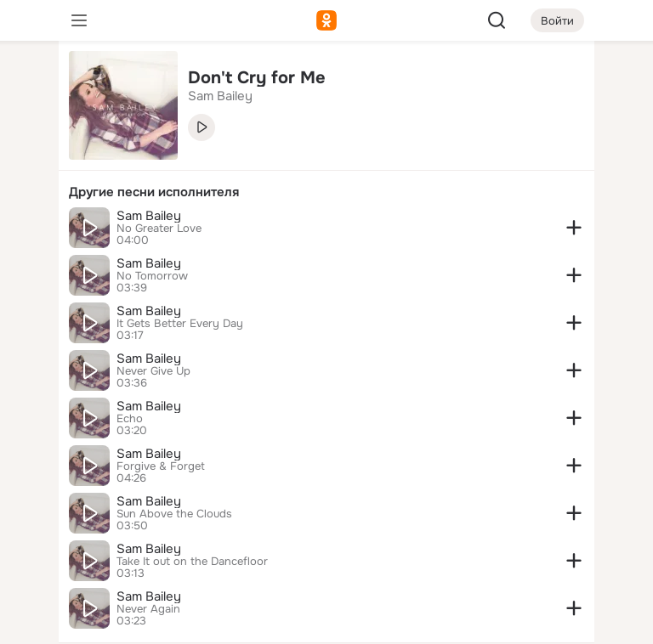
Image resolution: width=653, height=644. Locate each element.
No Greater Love (159, 229)
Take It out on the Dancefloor (192, 562)
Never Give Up (153, 371)
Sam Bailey (149, 216)
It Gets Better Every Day (180, 324)
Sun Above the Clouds (174, 514)
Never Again (148, 609)
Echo (130, 419)
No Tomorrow (152, 276)
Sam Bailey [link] (220, 96)
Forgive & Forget (161, 466)
